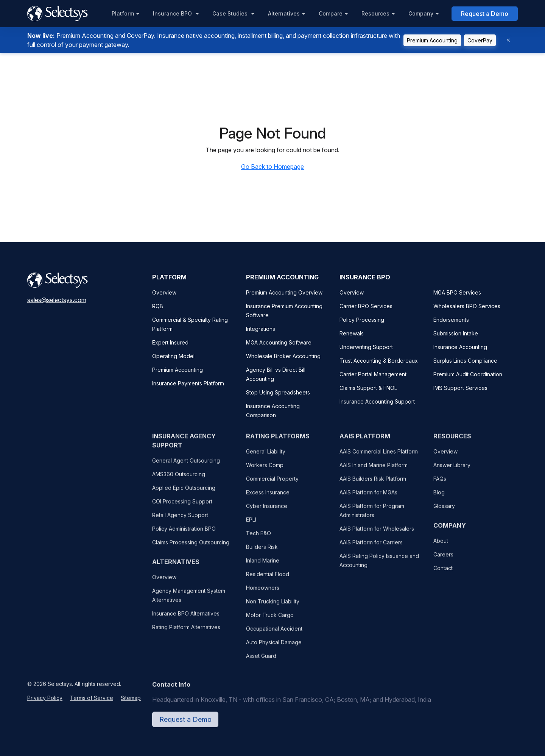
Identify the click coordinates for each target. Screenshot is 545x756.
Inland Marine (263, 565)
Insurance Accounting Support (377, 401)
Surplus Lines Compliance (465, 361)
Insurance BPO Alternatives (186, 618)
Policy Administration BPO (184, 533)
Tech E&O (258, 538)
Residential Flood (268, 579)
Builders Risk (262, 551)
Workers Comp (265, 470)
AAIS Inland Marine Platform (374, 470)
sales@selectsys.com (57, 300)
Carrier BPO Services (366, 306)
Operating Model (173, 356)
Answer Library (452, 470)
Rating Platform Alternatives (186, 632)
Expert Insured (170, 342)
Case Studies (231, 13)
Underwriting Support (366, 347)
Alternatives (284, 13)
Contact (443, 573)
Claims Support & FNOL (368, 388)
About (441, 545)
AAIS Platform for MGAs (368, 497)
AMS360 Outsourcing (179, 479)
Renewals (352, 333)
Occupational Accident (274, 633)
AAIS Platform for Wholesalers (377, 533)
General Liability (266, 456)
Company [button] (421, 13)
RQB (158, 306)
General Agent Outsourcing (186, 465)
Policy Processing (362, 320)
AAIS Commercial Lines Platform (379, 456)
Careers (443, 559)
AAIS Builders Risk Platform (373, 483)
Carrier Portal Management (373, 374)
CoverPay (480, 40)
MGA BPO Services (457, 292)
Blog (439, 497)
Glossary (444, 510)
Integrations (261, 329)
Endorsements (451, 320)
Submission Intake (456, 333)
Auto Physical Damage (274, 647)
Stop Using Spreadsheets (278, 392)
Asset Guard (261, 660)
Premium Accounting (432, 40)
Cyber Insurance (267, 510)
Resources (375, 13)
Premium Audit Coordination (468, 374)
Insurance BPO (173, 13)
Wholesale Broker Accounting (283, 356)
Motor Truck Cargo (270, 620)
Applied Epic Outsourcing (184, 492)
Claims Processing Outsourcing (191, 547)
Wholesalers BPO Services (467, 306)
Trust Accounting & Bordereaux (379, 361)
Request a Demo (485, 14)
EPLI (251, 524)
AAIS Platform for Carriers (371, 547)
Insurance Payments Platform (188, 383)
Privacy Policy (45, 702)
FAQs (440, 483)
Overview (164, 292)
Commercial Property (272, 483)
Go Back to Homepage (272, 167)
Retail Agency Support (180, 520)
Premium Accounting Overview (284, 292)
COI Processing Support (182, 506)
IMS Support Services (460, 388)
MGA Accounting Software (279, 342)
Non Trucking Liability (273, 606)
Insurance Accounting (460, 347)
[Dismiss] (508, 40)
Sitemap (131, 702)
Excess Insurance (268, 497)
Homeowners (263, 592)
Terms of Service (92, 702)
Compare (331, 13)
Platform (123, 13)
